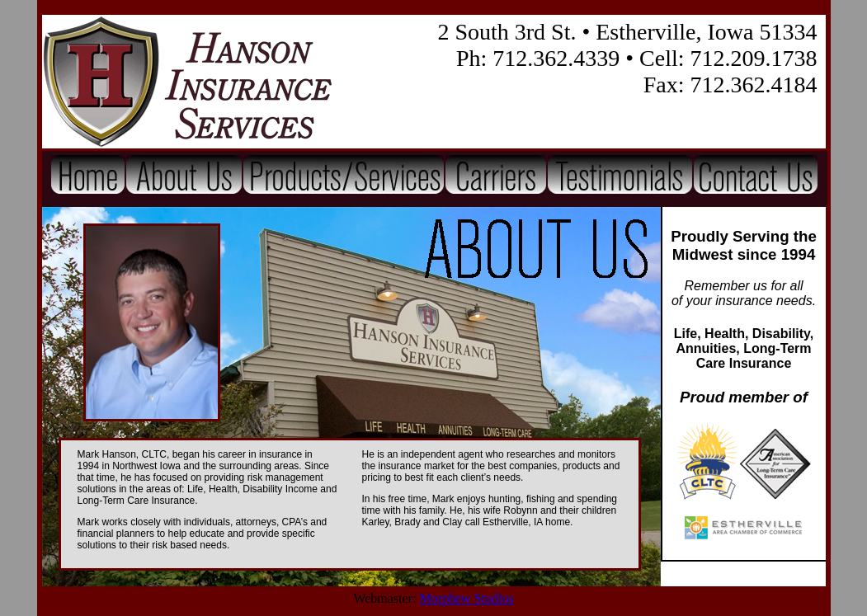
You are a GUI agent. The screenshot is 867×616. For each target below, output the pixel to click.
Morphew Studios (466, 598)
